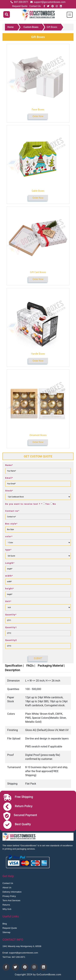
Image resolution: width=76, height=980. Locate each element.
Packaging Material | (51, 666)
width (9, 576)
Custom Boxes (31, 27)
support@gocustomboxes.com (50, 2)
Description (13, 670)
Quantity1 (11, 627)
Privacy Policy (9, 896)
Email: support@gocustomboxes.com (20, 953)
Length (10, 563)
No (54, 504)
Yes (48, 504)
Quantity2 (11, 640)
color (9, 537)
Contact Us (35, 6)
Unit (8, 601)
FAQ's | (31, 666)
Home (11, 27)
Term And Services (11, 900)
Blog (5, 924)
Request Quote (20, 6)
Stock (9, 491)
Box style (11, 524)
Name (9, 465)
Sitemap (6, 932)
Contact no (12, 511)
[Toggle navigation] (70, 15)
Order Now (38, 116)
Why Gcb (7, 909)
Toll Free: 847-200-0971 (14, 957)
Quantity (11, 615)
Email (9, 478)
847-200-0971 (21, 2)
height (10, 589)
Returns (6, 905)
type (8, 550)
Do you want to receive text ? (24, 504)
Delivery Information (12, 892)
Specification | (14, 666)
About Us (7, 888)
